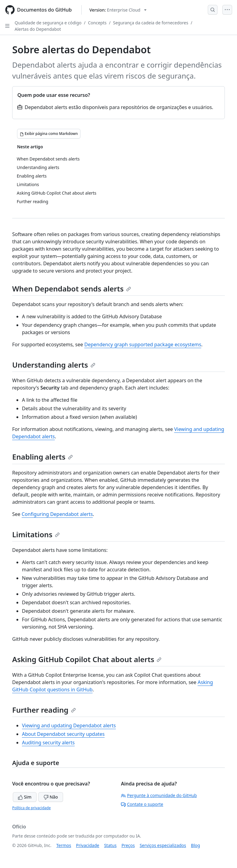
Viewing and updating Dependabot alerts (69, 725)
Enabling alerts (42, 457)
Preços (128, 845)
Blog (196, 845)
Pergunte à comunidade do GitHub (159, 795)
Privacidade (88, 845)
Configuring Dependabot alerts (57, 514)
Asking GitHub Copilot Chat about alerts (87, 659)
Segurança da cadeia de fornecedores (151, 23)
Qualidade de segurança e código (48, 23)
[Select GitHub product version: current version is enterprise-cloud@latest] (118, 10)
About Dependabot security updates (63, 734)
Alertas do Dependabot (38, 29)
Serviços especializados (163, 845)
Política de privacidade (31, 808)
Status (110, 845)
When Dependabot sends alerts (72, 289)
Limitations (36, 534)
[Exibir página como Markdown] (49, 134)
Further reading (44, 710)
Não (51, 797)
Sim (25, 797)
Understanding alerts (54, 365)
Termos (64, 845)
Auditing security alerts (48, 743)
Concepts (97, 23)
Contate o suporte (142, 804)
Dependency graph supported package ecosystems (143, 344)
